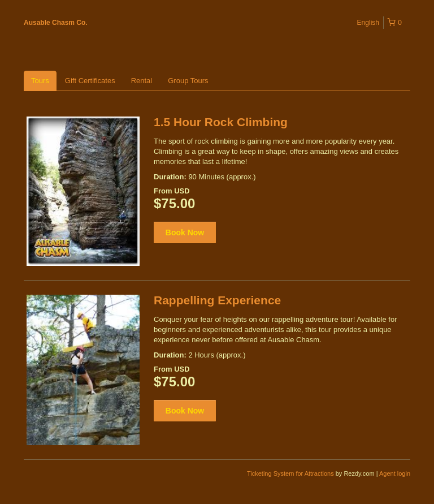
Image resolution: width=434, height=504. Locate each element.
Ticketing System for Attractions (291, 473)
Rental (142, 81)
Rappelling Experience (217, 300)
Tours (40, 81)
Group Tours (188, 81)
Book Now (185, 232)
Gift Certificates (90, 81)
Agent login (395, 473)
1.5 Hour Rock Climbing (221, 122)
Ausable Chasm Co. (56, 23)
